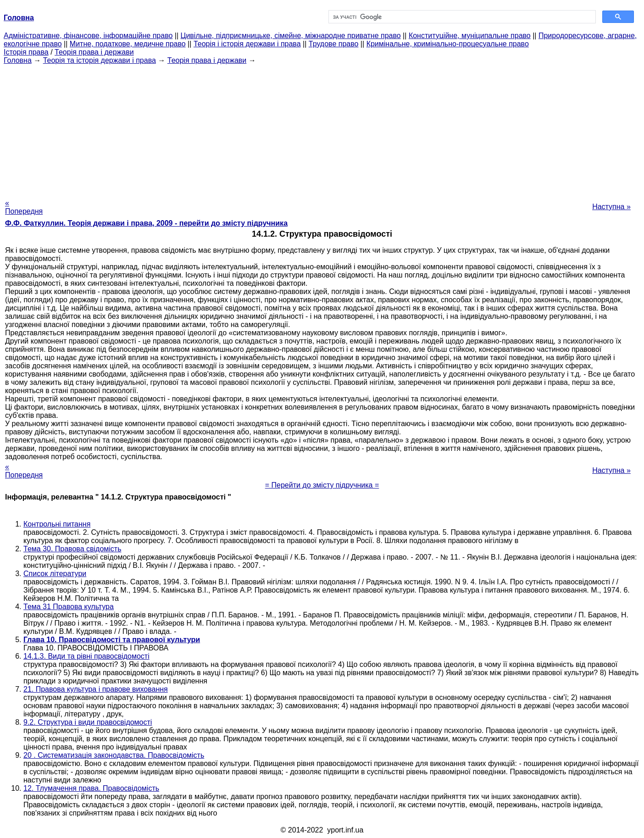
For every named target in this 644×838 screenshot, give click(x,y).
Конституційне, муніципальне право (470, 36)
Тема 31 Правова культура (69, 607)
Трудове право (334, 44)
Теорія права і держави (94, 52)
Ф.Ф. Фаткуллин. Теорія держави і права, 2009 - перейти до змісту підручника (146, 223)
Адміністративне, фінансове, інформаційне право (88, 36)
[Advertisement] (322, 129)
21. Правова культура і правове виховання (96, 689)
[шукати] (461, 17)
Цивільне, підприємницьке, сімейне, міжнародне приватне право (291, 36)
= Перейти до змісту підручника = (322, 485)
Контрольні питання (57, 524)
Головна (18, 60)
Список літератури (55, 574)
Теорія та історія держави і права (100, 60)
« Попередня (24, 207)
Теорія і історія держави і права (247, 44)
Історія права (26, 52)
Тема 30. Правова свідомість (72, 549)
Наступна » (611, 207)
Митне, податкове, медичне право (128, 44)
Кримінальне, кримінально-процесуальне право (448, 44)
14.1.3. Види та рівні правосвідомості (86, 656)
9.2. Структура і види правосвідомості (88, 722)
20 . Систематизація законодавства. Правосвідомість (114, 755)
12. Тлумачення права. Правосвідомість (91, 788)
